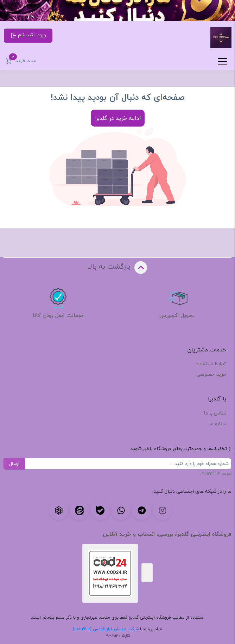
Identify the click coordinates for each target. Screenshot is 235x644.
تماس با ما (215, 413)
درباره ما (218, 424)
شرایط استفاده (211, 364)
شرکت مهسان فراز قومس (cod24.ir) (106, 629)
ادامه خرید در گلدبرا (118, 118)
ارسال (14, 464)
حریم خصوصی (211, 374)
